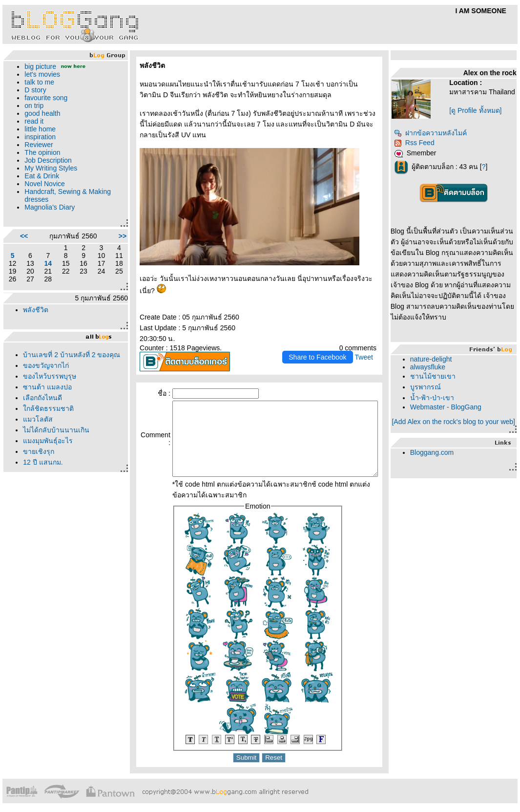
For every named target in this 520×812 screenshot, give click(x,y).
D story (35, 90)
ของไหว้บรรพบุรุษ (50, 387)
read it (34, 121)
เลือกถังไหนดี (42, 408)
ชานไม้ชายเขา (439, 380)
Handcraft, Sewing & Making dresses (56, 195)
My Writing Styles (51, 168)
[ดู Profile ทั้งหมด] (479, 118)
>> (104, 236)
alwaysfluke (434, 371)
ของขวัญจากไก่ (46, 376)
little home (40, 129)
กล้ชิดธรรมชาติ (48, 419)
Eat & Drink (42, 176)
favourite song (46, 98)
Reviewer (39, 145)
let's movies (42, 74)
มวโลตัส (38, 430)
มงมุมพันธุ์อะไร (48, 451)
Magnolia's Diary (50, 207)
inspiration (40, 137)
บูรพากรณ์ (432, 391)
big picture (40, 66)
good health (42, 113)
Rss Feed (421, 147)
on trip (34, 106)
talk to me (39, 82)
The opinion (42, 152)
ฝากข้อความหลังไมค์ (437, 137)
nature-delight (437, 363)
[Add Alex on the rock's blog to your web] (457, 429)
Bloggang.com (438, 464)
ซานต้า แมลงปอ (47, 398)
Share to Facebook (324, 346)
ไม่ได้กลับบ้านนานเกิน (56, 441)
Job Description (48, 160)
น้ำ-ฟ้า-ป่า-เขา (438, 402)
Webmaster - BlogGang (452, 411)
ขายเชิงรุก (39, 462)
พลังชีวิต (36, 310)
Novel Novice (44, 184)
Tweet (370, 346)
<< (21, 236)
